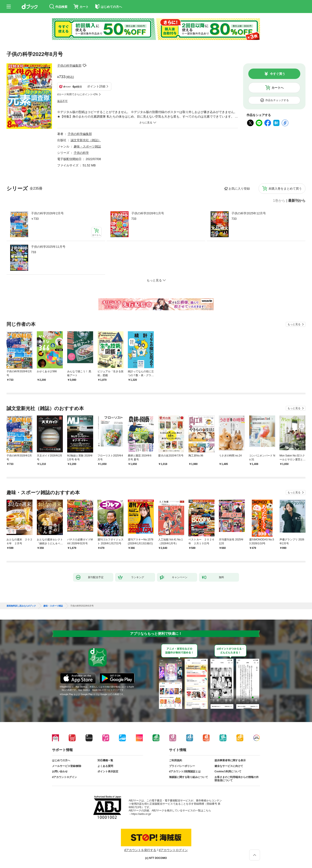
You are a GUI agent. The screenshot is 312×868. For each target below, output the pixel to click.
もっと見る (294, 324)
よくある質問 (105, 766)
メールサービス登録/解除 (67, 766)
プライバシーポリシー (182, 766)
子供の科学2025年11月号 (48, 247)
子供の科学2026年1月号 (148, 213)
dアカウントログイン (64, 777)
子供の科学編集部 (69, 66)
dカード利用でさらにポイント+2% (77, 94)
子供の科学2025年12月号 (249, 213)
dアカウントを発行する (140, 850)
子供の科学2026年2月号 (47, 213)
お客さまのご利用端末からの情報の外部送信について (237, 779)
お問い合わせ (60, 771)
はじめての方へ (61, 760)
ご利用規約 (175, 760)
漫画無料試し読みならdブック (21, 606)
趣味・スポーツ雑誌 (87, 146)
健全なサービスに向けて (229, 766)
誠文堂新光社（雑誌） (86, 140)
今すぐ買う (278, 74)
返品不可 (62, 101)
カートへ (278, 88)
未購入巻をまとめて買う (285, 189)
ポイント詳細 (96, 86)
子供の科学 (81, 153)
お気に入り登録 (239, 189)
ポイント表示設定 (108, 771)
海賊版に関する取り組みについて (188, 777)
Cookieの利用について (228, 771)
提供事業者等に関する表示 (230, 760)
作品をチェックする (277, 100)
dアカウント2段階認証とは (185, 771)
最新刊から (297, 201)
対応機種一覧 (105, 760)
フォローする (84, 66)
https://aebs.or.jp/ (141, 814)
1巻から (279, 201)
